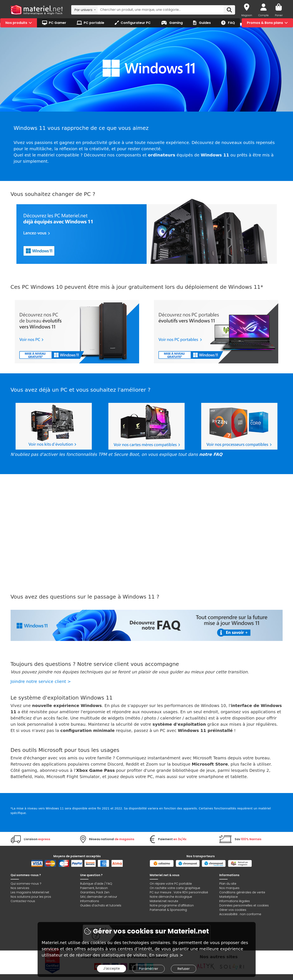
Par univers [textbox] (83, 10)
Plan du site (228, 884)
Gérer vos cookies (233, 910)
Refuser (184, 969)
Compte (264, 15)
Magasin (247, 15)
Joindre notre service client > (41, 681)
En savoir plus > (166, 955)
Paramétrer (148, 969)
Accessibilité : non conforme (240, 914)
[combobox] (84, 10)
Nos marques (229, 888)
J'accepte (112, 968)
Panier (279, 15)
